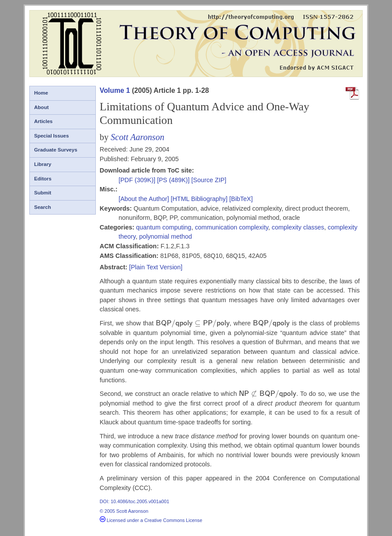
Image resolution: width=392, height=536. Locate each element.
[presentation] (193, 323)
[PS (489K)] (174, 180)
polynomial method (166, 236)
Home (41, 93)
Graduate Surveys (56, 150)
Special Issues (51, 136)
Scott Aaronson (138, 137)
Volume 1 (115, 90)
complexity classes (298, 227)
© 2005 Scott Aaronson (124, 511)
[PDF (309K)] (138, 180)
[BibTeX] (241, 199)
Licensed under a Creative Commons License (151, 520)
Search (42, 207)
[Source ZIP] (209, 180)
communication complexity (231, 227)
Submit (43, 193)
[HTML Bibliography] (199, 199)
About (41, 107)
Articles (43, 121)
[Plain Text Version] (156, 267)
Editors (43, 179)
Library (43, 164)
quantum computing (164, 227)
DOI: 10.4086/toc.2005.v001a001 (135, 501)
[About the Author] (145, 199)
